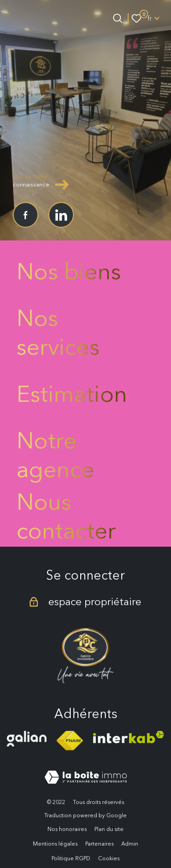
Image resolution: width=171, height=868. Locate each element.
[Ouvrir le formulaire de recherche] (118, 18)
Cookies (109, 858)
